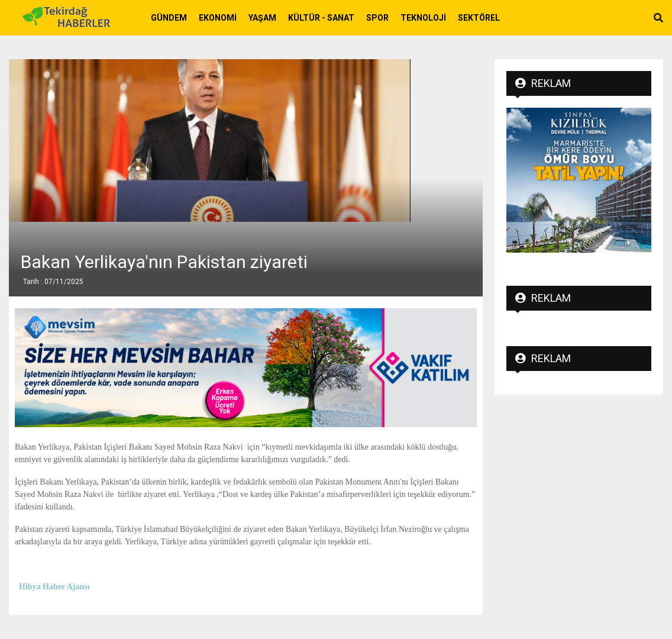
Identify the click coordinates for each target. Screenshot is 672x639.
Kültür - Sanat (321, 18)
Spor (377, 18)
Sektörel (479, 18)
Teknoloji (423, 18)
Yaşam (262, 18)
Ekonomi (218, 18)
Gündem (169, 18)
